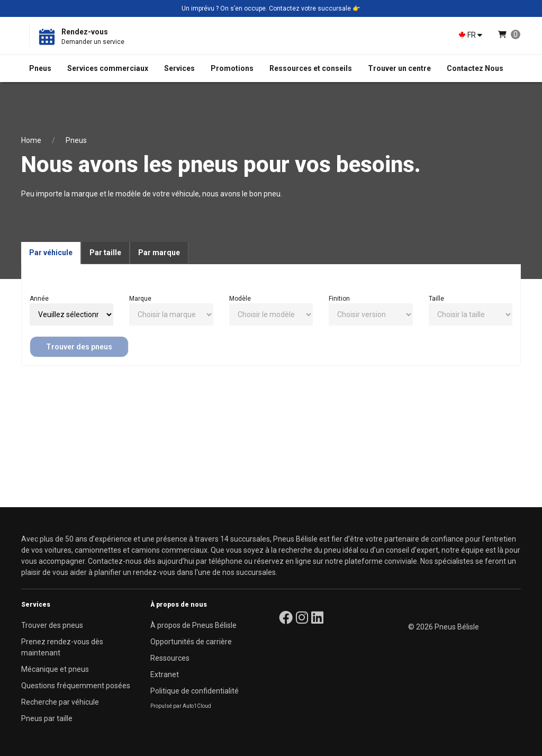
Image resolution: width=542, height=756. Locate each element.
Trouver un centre (399, 68)
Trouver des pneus (79, 347)
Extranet (165, 674)
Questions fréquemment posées (76, 686)
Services (179, 68)
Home (31, 140)
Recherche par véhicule (60, 702)
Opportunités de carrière (191, 642)
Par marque (159, 253)
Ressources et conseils (311, 68)
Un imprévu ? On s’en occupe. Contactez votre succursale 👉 (271, 8)
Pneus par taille (47, 718)
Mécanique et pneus (55, 669)
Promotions (232, 68)
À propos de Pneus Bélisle (193, 625)
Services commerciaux (108, 68)
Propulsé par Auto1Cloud (181, 706)
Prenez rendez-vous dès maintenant (62, 647)
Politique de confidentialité (195, 691)
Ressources (170, 658)
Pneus (40, 68)
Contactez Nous (475, 68)
